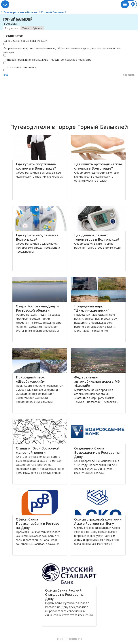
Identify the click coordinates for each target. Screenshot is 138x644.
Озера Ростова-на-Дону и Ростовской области (37, 308)
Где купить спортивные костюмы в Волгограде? (36, 166)
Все (6, 74)
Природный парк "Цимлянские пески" (92, 308)
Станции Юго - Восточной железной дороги (38, 450)
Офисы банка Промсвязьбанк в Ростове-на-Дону (38, 523)
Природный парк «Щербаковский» (30, 379)
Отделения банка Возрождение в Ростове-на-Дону (98, 452)
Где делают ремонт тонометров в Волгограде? (97, 237)
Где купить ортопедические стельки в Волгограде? (98, 166)
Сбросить (129, 75)
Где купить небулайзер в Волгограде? (37, 237)
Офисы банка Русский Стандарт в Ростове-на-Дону (65, 594)
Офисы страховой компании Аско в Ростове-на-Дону (98, 521)
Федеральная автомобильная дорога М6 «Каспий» (97, 381)
